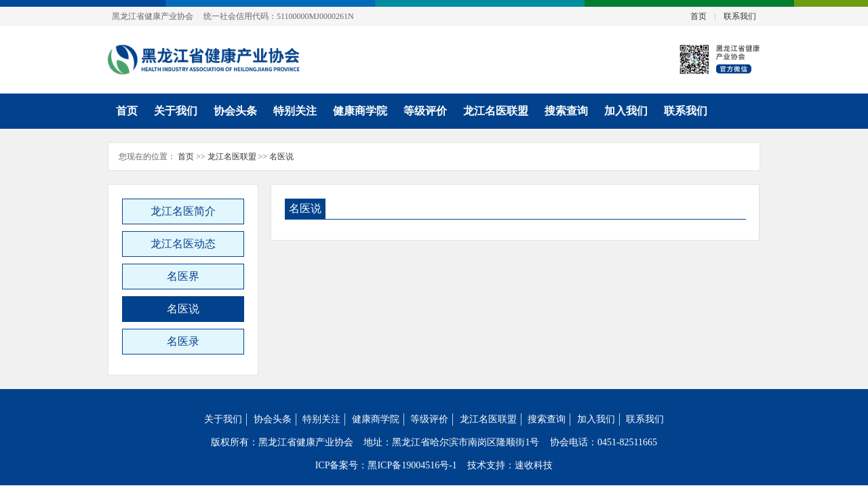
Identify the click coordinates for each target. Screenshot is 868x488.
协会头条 (235, 111)
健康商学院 (360, 111)
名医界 (183, 276)
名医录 (183, 341)
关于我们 (176, 111)
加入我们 (626, 111)
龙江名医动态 (183, 244)
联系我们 (740, 16)
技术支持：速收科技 (510, 465)
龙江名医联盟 (496, 111)
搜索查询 (566, 111)
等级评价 (425, 111)
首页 (698, 16)
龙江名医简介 (183, 211)
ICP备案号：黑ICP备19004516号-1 (386, 465)
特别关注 (295, 111)
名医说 (281, 157)
